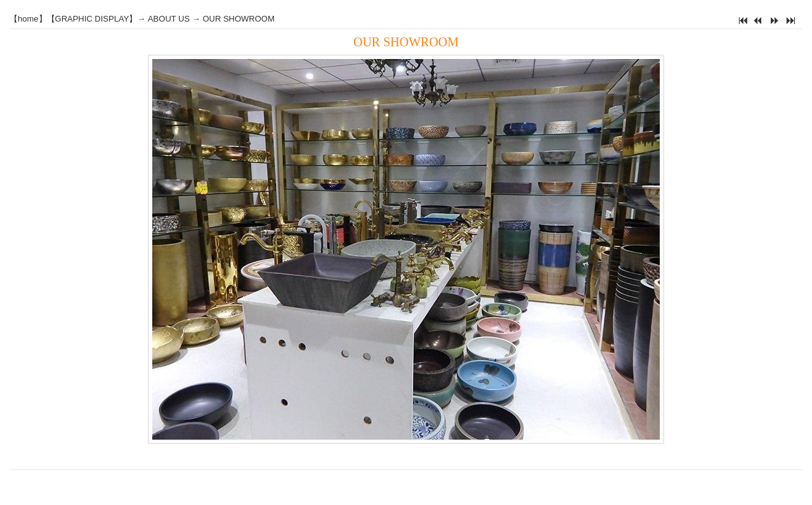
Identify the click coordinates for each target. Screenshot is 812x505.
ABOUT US (169, 19)
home (28, 19)
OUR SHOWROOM (238, 19)
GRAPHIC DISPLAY (92, 19)
